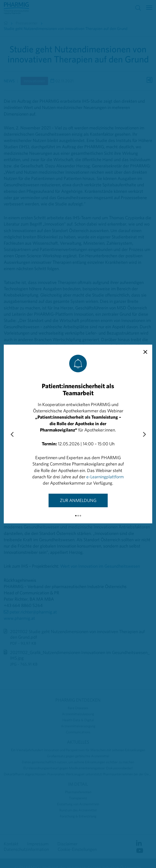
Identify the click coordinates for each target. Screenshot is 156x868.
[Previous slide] (12, 435)
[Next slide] (144, 435)
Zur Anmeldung (78, 500)
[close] (145, 352)
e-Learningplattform (105, 477)
